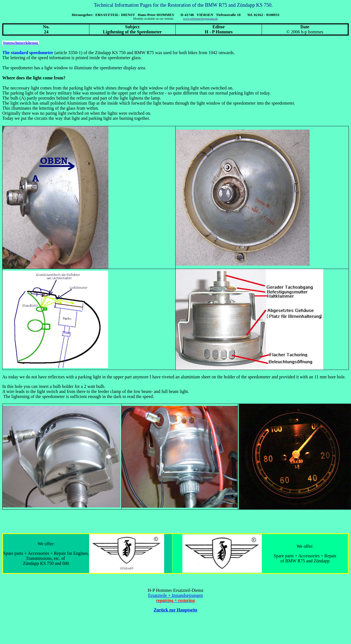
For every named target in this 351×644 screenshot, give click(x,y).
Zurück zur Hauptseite (175, 610)
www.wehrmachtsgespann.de (200, 19)
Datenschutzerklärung (21, 43)
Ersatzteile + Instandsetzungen (176, 595)
